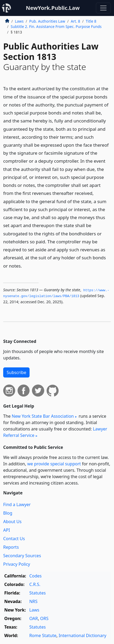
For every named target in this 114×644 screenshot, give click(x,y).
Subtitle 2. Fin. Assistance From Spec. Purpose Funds (56, 26)
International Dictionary (82, 635)
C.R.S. (35, 584)
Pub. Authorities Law (47, 21)
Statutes (38, 593)
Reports (11, 547)
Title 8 (91, 21)
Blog (8, 513)
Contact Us (14, 539)
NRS (33, 601)
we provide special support (54, 464)
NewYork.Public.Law (53, 8)
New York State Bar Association (43, 416)
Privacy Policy (17, 564)
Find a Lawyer (17, 504)
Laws (19, 21)
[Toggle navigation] (103, 8)
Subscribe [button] (16, 372)
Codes (35, 576)
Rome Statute (43, 635)
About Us (12, 522)
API (7, 530)
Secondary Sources (22, 556)
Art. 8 (76, 21)
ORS (44, 618)
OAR (34, 618)
